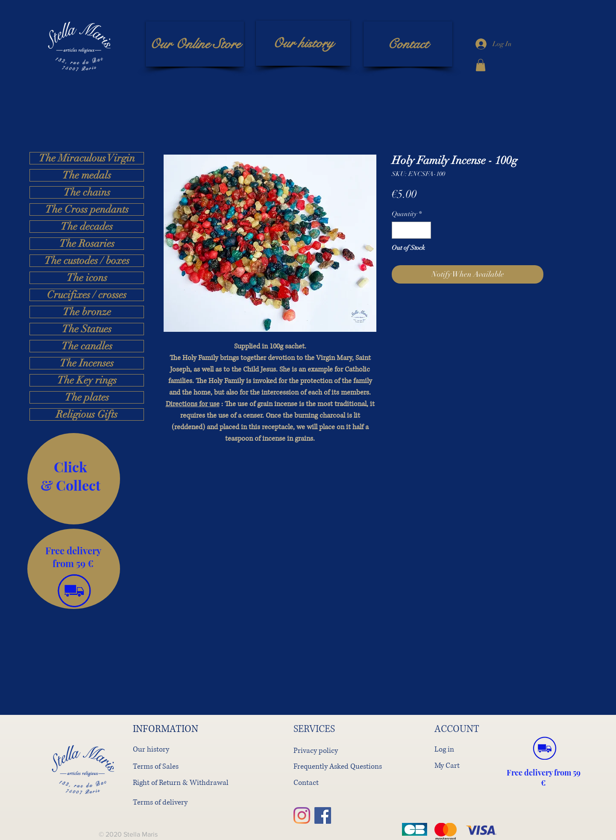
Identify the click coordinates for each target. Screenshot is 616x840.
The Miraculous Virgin (87, 158)
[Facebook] (323, 815)
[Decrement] (399, 230)
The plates (87, 397)
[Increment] (424, 230)
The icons (87, 278)
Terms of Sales (156, 766)
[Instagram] (302, 815)
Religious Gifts (87, 414)
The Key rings (87, 380)
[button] (481, 65)
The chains (87, 192)
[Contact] (408, 44)
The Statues (87, 329)
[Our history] (303, 43)
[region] (74, 479)
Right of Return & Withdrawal (181, 783)
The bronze (87, 312)
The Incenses (87, 363)
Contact (306, 783)
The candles (87, 346)
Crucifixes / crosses (87, 295)
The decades (87, 227)
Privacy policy (316, 751)
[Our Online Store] (195, 44)
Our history (151, 749)
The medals (87, 175)
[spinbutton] (411, 230)
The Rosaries (87, 244)
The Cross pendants (87, 209)
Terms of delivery (160, 802)
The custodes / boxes (87, 261)
